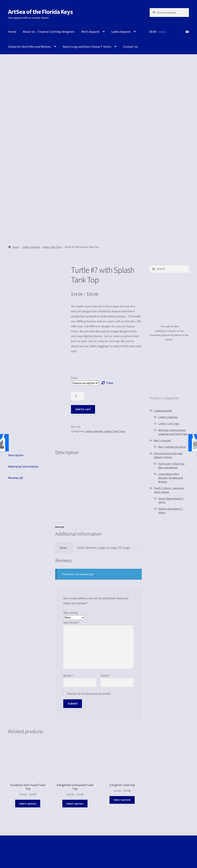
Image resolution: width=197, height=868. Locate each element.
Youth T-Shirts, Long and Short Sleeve (169, 490)
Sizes (74, 378)
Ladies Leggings (168, 417)
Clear (110, 383)
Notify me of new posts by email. (89, 694)
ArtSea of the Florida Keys (40, 12)
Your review (72, 622)
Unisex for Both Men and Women (30, 47)
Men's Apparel (162, 440)
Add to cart (83, 409)
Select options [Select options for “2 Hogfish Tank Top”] (122, 800)
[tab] (28, 455)
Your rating (71, 613)
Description (16, 455)
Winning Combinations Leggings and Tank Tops (173, 432)
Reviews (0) (15, 478)
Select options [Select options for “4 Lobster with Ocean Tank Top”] (28, 804)
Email (105, 675)
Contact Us (130, 47)
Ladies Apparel (121, 32)
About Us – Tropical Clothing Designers (49, 32)
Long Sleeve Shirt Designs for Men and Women (171, 478)
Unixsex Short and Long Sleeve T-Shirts (168, 455)
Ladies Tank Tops (52, 247)
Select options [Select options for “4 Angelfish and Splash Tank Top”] (75, 804)
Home (12, 32)
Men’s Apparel (90, 32)
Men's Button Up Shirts (172, 447)
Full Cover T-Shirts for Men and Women (172, 466)
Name (68, 675)
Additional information (23, 466)
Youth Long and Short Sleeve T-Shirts (87, 47)
